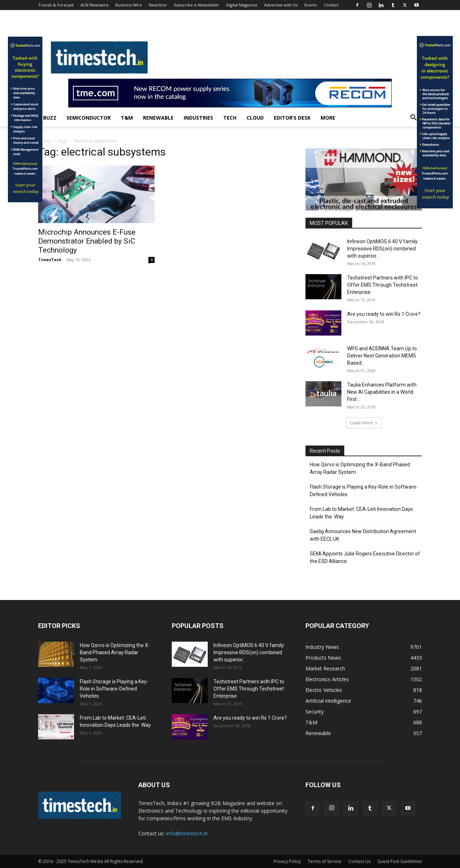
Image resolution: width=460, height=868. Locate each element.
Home (44, 141)
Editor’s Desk (292, 118)
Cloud (255, 118)
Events (311, 5)
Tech (230, 118)
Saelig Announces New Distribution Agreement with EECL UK (363, 535)
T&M (127, 118)
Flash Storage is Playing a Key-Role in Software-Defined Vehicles (364, 491)
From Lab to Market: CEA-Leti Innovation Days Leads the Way (361, 513)
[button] (413, 118)
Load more (364, 423)
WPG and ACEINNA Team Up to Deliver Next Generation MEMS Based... (382, 356)
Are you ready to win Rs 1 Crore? (384, 314)
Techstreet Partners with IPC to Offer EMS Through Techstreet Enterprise (383, 285)
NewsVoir (158, 5)
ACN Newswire (95, 5)
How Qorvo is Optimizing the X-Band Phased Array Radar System (360, 468)
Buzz (50, 118)
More (328, 118)
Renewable (158, 118)
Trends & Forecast (56, 5)
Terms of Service (325, 861)
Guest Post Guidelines (400, 861)
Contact (331, 5)
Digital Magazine (242, 5)
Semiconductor (89, 118)
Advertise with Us (281, 5)
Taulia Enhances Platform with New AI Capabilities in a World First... (382, 392)
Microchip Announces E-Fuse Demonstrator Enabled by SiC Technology (87, 241)
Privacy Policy (287, 861)
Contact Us (359, 861)
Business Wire (129, 5)
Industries (198, 118)
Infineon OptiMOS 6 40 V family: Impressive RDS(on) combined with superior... (383, 249)
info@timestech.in (187, 833)
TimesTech (50, 260)
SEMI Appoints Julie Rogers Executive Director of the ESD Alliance (365, 557)
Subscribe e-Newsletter (197, 5)
